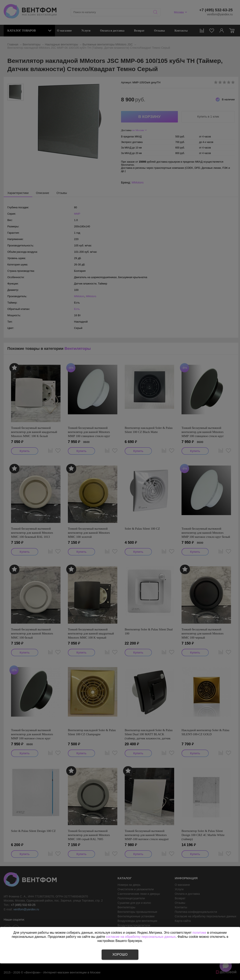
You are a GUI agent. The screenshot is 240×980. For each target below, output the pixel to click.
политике (199, 933)
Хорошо (120, 955)
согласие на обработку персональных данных (141, 937)
